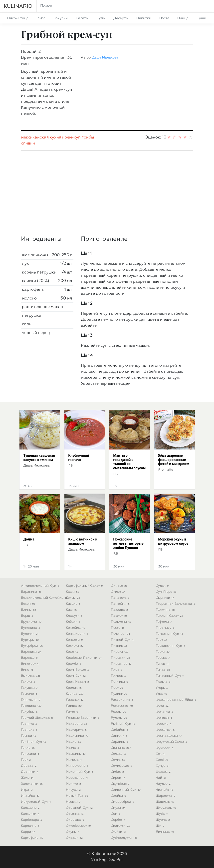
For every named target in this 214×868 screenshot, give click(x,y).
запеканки (32, 784)
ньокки (74, 802)
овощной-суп (80, 808)
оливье (120, 586)
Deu (111, 860)
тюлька (164, 682)
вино (28, 670)
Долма (29, 539)
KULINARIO (18, 6)
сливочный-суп (126, 790)
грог (26, 760)
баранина (32, 592)
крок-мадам (78, 682)
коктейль (76, 628)
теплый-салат (170, 616)
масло (74, 742)
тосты (163, 652)
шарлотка (166, 796)
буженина (31, 628)
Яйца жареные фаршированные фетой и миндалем (174, 460)
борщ (28, 616)
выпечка (31, 676)
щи (161, 826)
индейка (31, 796)
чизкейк (165, 790)
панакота (121, 598)
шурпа (163, 820)
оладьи (75, 838)
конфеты (75, 640)
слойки (119, 796)
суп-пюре (167, 592)
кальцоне (31, 808)
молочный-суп (80, 772)
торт (162, 640)
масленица (78, 736)
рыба (41, 18)
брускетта (32, 622)
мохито (74, 784)
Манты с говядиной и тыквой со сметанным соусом (130, 462)
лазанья (75, 700)
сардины (120, 742)
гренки (29, 736)
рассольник (122, 700)
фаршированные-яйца (177, 700)
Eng (103, 860)
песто (118, 628)
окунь (73, 832)
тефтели (164, 622)
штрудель (167, 808)
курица (75, 694)
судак (163, 586)
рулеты (119, 718)
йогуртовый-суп (36, 802)
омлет (118, 592)
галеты (29, 682)
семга (119, 760)
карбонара (32, 820)
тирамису (166, 628)
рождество (122, 706)
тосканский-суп (171, 646)
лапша (74, 706)
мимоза (74, 760)
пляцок (119, 676)
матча (73, 748)
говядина (32, 706)
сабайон (120, 730)
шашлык (165, 802)
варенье (30, 658)
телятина (166, 610)
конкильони (78, 634)
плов (117, 670)
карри (28, 832)
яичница (165, 832)
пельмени (121, 622)
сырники (165, 598)
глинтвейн (31, 700)
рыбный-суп (124, 724)
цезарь (164, 772)
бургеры (30, 640)
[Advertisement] (107, 193)
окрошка (76, 820)
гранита (29, 724)
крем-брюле (78, 670)
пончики (120, 682)
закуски (61, 18)
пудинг (120, 694)
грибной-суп (34, 742)
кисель (74, 604)
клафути (75, 616)
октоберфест (79, 826)
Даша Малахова (105, 58)
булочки (30, 634)
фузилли (165, 748)
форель (164, 724)
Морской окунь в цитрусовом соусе (173, 541)
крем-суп (71, 137)
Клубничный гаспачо (79, 458)
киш (72, 610)
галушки (30, 688)
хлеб (163, 760)
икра (28, 790)
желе (28, 778)
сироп (118, 778)
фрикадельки (169, 736)
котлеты (75, 646)
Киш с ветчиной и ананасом (83, 541)
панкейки (121, 604)
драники (30, 772)
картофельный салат (85, 586)
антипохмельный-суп (41, 586)
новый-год (78, 796)
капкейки (31, 814)
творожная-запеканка (176, 604)
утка (162, 694)
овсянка (75, 814)
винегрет (30, 664)
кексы (74, 598)
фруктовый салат (172, 742)
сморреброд (123, 802)
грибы (88, 137)
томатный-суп (170, 634)
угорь (162, 688)
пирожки (121, 658)
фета (163, 706)
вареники (32, 652)
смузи (119, 808)
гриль (28, 748)
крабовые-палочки (84, 658)
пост (117, 688)
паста (164, 18)
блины (29, 610)
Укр (95, 860)
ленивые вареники (83, 718)
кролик (74, 688)
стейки (119, 832)
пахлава (120, 610)
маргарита (77, 730)
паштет (119, 616)
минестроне (78, 766)
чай (162, 778)
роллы (119, 712)
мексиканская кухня (41, 137)
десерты (121, 18)
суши (201, 18)
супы (101, 18)
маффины (76, 754)
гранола (30, 730)
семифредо (122, 766)
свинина (121, 748)
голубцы (30, 712)
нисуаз (74, 790)
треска (163, 658)
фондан (164, 718)
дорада (29, 766)
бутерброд (32, 646)
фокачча (165, 712)
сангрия (120, 736)
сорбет (119, 820)
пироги (120, 652)
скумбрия (121, 784)
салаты (82, 18)
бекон (29, 604)
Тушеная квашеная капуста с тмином (39, 458)
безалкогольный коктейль (45, 598)
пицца (183, 18)
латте (73, 712)
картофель (33, 838)
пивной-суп (123, 640)
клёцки (74, 622)
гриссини (31, 754)
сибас (118, 772)
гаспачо (30, 694)
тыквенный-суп (171, 676)
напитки (144, 18)
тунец (163, 664)
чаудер (164, 784)
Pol (120, 860)
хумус (163, 766)
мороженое (78, 778)
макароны (77, 724)
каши (73, 592)
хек (161, 754)
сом (116, 814)
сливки (28, 143)
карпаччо (31, 826)
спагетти (121, 826)
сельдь (119, 754)
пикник (119, 646)
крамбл (74, 664)
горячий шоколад (37, 718)
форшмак (166, 730)
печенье (121, 634)
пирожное (122, 664)
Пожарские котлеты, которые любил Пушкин (128, 543)
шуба (163, 814)
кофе (73, 652)
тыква (163, 670)
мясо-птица (18, 18)
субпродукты (125, 838)
